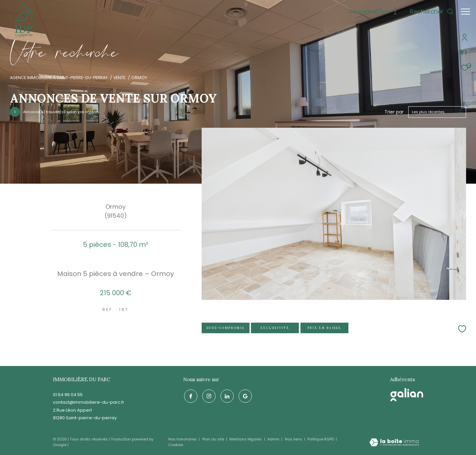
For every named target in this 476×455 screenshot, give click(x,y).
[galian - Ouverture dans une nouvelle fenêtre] (407, 395)
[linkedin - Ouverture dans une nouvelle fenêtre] (226, 395)
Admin (274, 439)
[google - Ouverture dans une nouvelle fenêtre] (244, 395)
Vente (119, 78)
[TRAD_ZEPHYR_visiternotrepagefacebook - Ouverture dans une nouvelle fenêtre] (190, 395)
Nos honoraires (183, 439)
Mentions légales (246, 439)
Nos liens (294, 439)
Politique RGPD (321, 439)
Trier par (394, 112)
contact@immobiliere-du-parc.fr (89, 402)
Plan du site (214, 439)
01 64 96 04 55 (68, 395)
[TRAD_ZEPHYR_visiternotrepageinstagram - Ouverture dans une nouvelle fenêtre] (208, 395)
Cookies (176, 445)
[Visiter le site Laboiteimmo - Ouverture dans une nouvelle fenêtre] (394, 443)
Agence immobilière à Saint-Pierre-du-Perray (59, 78)
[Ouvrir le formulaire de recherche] (429, 12)
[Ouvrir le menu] (465, 12)
